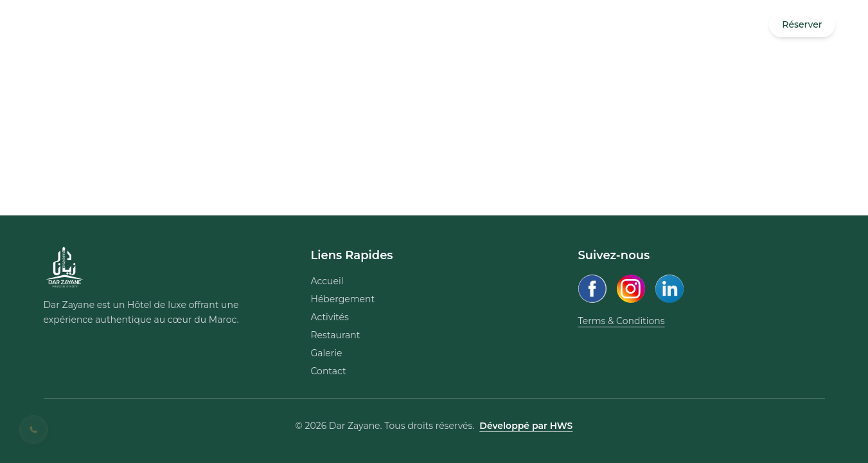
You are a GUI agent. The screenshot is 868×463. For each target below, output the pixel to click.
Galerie (327, 353)
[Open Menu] (48, 24)
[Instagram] (631, 289)
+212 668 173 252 (108, 24)
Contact (329, 371)
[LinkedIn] (669, 289)
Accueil (327, 281)
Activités (330, 317)
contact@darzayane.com (215, 24)
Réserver (802, 24)
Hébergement (343, 299)
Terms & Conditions (622, 321)
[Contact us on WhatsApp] (34, 430)
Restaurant (336, 335)
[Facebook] (592, 289)
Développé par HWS (526, 426)
